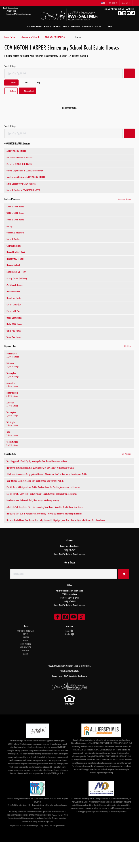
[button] (129, 73)
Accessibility (73, 676)
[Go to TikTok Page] (133, 13)
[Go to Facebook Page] (120, 13)
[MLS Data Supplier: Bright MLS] (38, 731)
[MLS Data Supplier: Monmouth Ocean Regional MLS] (101, 789)
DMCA (66, 676)
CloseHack (75, 671)
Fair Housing (83, 676)
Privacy (55, 676)
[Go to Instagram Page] (124, 13)
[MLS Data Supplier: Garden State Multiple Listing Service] (38, 789)
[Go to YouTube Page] (129, 13)
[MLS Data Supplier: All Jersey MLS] (101, 730)
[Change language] (103, 3)
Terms (60, 676)
